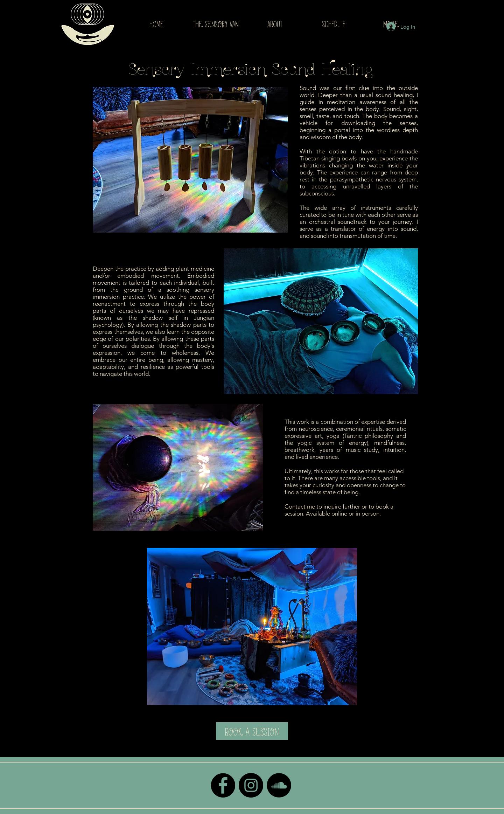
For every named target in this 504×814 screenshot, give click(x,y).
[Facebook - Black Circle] (223, 785)
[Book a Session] (252, 731)
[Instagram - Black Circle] (251, 785)
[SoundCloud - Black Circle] (279, 785)
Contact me (300, 506)
